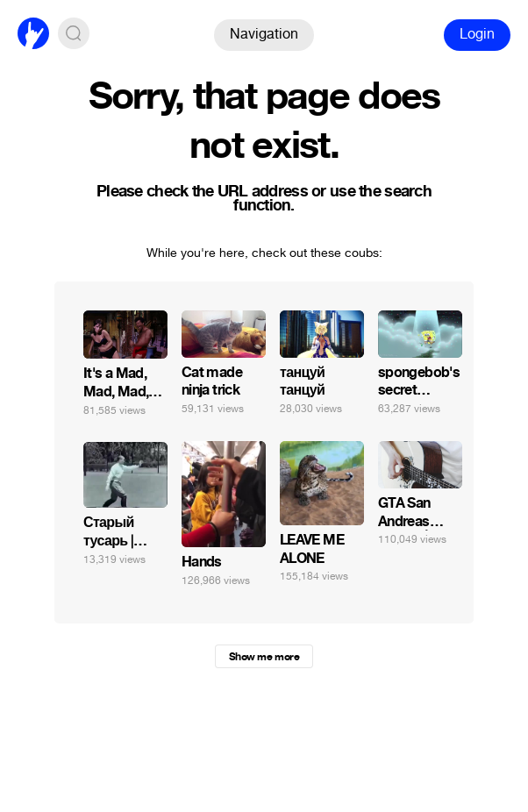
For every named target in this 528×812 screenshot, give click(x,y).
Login (477, 34)
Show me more (264, 657)
